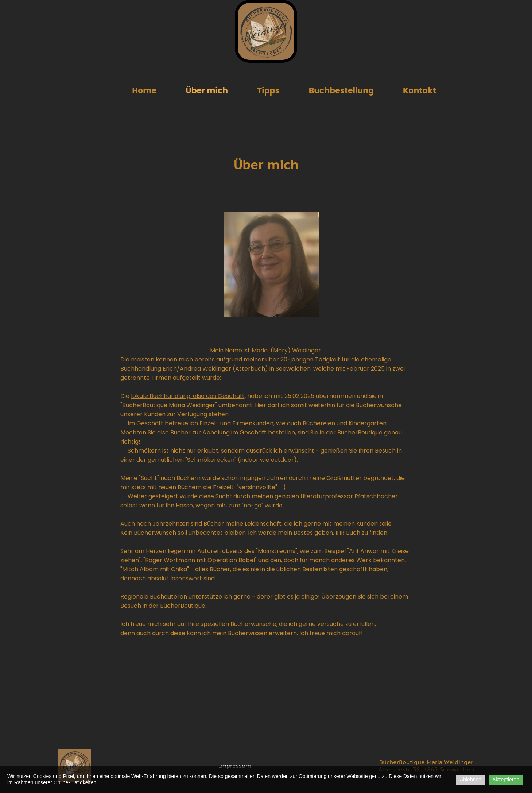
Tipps (268, 91)
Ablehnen (471, 780)
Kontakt (420, 91)
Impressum (235, 766)
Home (144, 91)
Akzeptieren (506, 780)
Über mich (207, 91)
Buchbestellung (341, 91)
